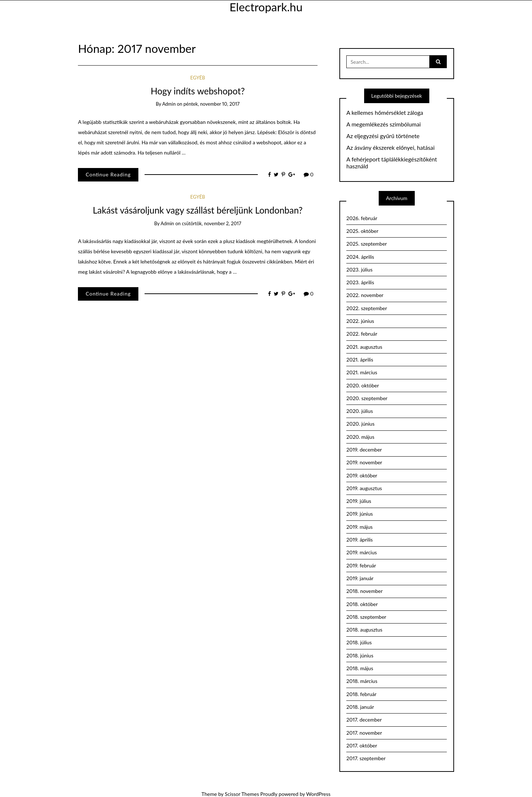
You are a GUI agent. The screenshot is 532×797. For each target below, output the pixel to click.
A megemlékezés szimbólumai (383, 124)
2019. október (362, 475)
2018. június (360, 655)
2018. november (364, 591)
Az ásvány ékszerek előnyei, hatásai (390, 148)
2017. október (362, 745)
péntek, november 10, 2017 (212, 104)
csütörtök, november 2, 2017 (211, 223)
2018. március (362, 681)
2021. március (362, 372)
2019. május (359, 527)
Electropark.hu (266, 7)
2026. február (362, 218)
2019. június (360, 514)
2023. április (360, 282)
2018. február (361, 694)
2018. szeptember (366, 617)
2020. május (360, 437)
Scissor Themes (242, 794)
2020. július (360, 411)
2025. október (362, 231)
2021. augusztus (364, 347)
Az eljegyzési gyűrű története (383, 136)
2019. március (362, 552)
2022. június (360, 321)
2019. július (359, 501)
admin (169, 104)
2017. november (364, 733)
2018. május (360, 668)
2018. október (362, 604)
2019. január (360, 578)
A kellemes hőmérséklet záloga (385, 113)
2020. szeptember (367, 398)
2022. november (365, 295)
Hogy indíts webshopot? (198, 91)
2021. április (360, 360)
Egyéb (198, 78)
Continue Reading (108, 174)
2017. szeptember (366, 758)
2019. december (364, 450)
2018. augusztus (364, 630)
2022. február (362, 334)
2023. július (359, 269)
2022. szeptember (367, 308)
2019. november (364, 462)
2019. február (361, 565)
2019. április (359, 540)
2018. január (360, 707)
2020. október (362, 385)
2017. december (364, 720)
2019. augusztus (364, 488)
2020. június (360, 424)
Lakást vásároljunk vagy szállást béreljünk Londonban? (198, 210)
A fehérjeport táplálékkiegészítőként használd (392, 163)
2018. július (359, 642)
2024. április (360, 257)
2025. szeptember (367, 244)
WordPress (318, 794)
